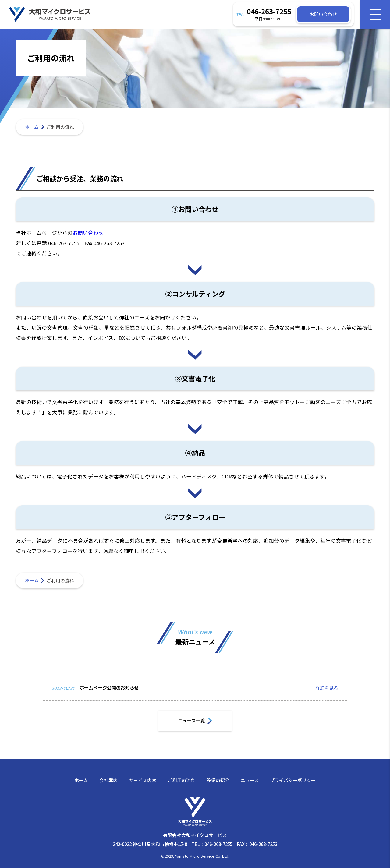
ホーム (32, 127)
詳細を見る (327, 694)
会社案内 (108, 780)
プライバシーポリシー (293, 780)
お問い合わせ (88, 233)
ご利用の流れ (182, 780)
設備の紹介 (218, 780)
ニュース (250, 780)
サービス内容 (143, 780)
